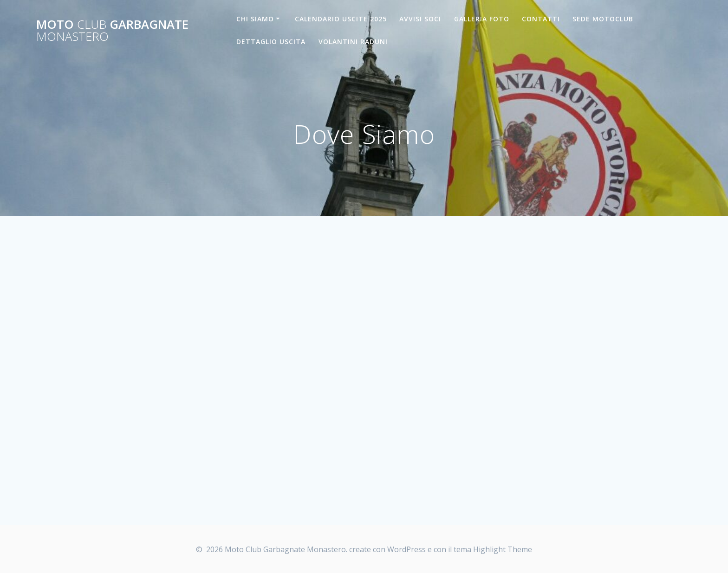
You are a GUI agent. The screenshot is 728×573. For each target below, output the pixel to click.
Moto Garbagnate (112, 30)
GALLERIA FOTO (482, 19)
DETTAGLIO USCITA (271, 42)
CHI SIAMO (255, 19)
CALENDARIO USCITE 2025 (341, 19)
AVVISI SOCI (420, 19)
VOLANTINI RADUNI (353, 42)
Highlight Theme (503, 549)
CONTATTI (541, 19)
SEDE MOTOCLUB (603, 19)
